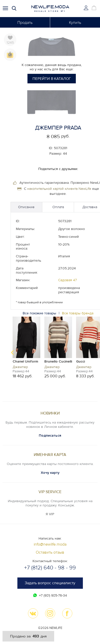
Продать (25, 23)
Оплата (58, 207)
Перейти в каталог (52, 79)
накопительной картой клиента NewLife (59, 189)
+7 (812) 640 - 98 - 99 (50, 568)
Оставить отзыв (50, 552)
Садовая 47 (68, 280)
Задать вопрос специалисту (50, 583)
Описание (26, 207)
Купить (75, 23)
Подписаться (50, 435)
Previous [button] (12, 353)
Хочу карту (50, 473)
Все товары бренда (78, 313)
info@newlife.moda (50, 544)
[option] (26, 347)
